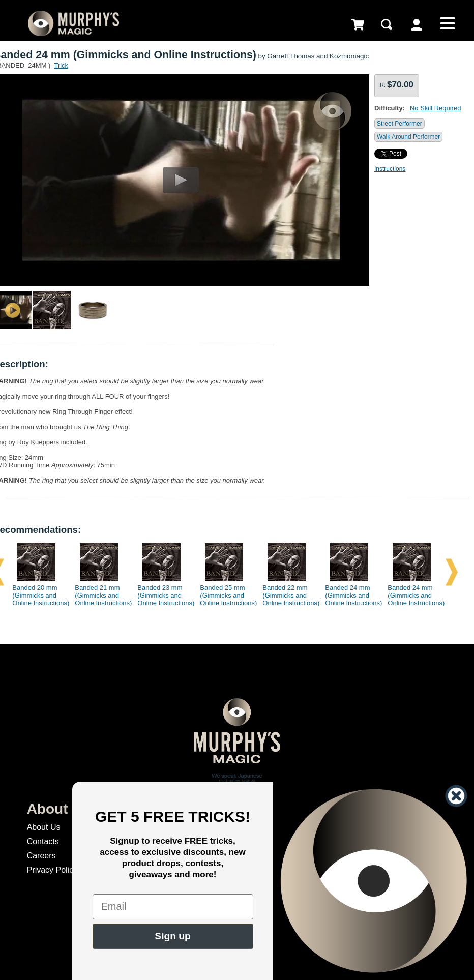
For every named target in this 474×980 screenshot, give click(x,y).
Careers (41, 856)
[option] (37, 572)
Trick (61, 65)
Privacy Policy (52, 870)
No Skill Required (435, 108)
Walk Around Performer (408, 137)
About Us (44, 827)
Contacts (43, 841)
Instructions (390, 169)
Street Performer (399, 124)
